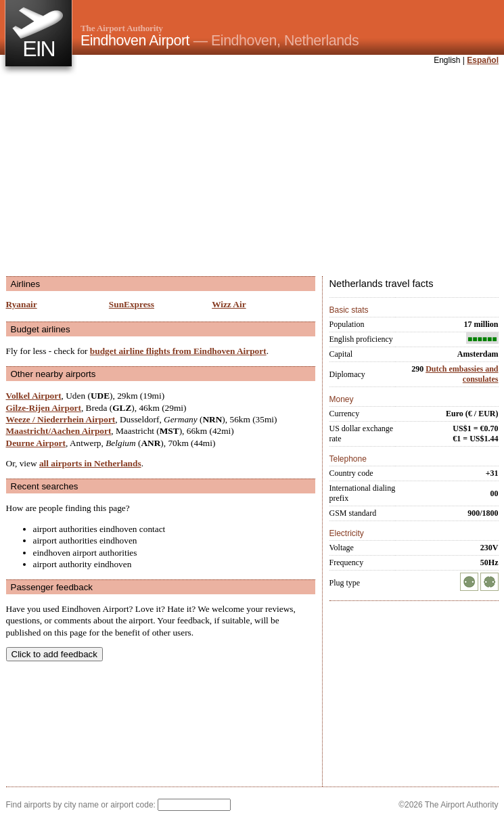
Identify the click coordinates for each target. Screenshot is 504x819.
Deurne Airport (36, 443)
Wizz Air (229, 304)
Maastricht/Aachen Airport (59, 431)
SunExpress (132, 304)
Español (483, 60)
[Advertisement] (189, 172)
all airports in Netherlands (90, 463)
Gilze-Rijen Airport (44, 408)
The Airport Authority (122, 28)
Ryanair (22, 304)
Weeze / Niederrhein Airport (61, 419)
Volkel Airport (34, 396)
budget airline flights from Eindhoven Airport (178, 351)
